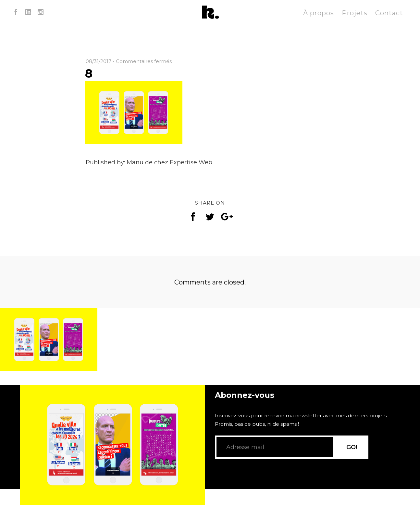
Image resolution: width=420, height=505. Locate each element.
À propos (319, 13)
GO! (352, 456)
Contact (389, 13)
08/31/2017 (99, 61)
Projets (355, 13)
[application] (113, 437)
